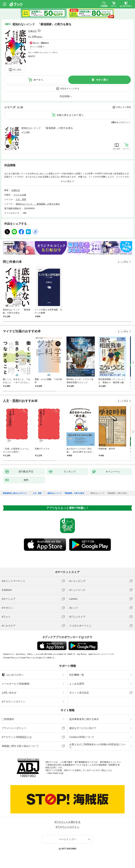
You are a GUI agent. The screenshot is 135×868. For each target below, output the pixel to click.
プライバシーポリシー (14, 728)
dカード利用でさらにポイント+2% (42, 53)
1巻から (115, 122)
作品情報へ (66, 96)
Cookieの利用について (82, 737)
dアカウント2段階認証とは (17, 737)
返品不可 (32, 56)
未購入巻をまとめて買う (70, 115)
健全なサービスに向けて (83, 728)
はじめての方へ (13, 675)
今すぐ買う (102, 80)
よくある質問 (77, 684)
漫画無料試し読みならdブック (15, 493)
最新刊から (126, 122)
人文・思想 (21, 199)
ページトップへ (67, 839)
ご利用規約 (8, 719)
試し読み (17, 70)
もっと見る (123, 262)
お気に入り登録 (123, 107)
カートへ (38, 80)
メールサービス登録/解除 (16, 684)
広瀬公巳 (32, 31)
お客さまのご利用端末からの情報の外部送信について (98, 746)
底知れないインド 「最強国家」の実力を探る (47, 128)
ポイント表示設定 (79, 693)
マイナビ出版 (20, 195)
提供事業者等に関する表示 (84, 719)
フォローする (39, 31)
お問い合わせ (9, 693)
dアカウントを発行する (67, 822)
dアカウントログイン (14, 702)
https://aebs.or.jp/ (55, 773)
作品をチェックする (70, 89)
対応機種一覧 (77, 675)
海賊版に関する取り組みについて (20, 746)
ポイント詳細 (36, 47)
